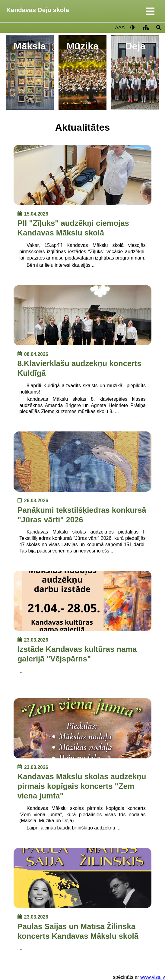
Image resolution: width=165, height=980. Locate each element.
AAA (120, 28)
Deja (135, 46)
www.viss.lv (153, 977)
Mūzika (82, 46)
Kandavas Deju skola (38, 10)
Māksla (30, 46)
